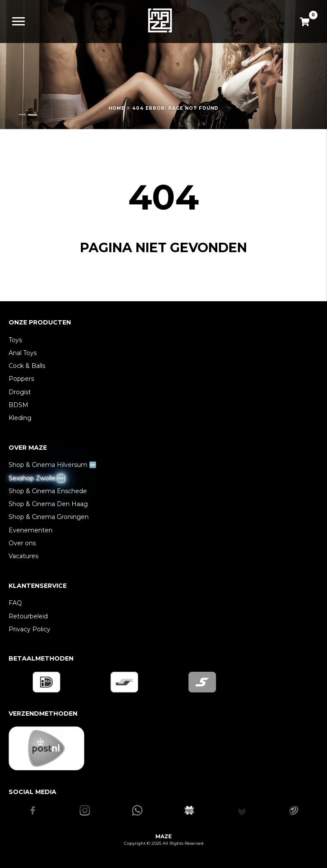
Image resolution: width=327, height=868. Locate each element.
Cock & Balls (27, 366)
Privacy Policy (29, 629)
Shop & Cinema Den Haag (48, 504)
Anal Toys (23, 353)
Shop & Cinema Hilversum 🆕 (52, 465)
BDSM (19, 405)
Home (117, 108)
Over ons (22, 543)
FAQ (15, 603)
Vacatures (23, 556)
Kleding (20, 418)
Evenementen (31, 530)
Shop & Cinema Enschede (48, 491)
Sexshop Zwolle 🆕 (37, 478)
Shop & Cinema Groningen (49, 517)
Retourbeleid (28, 616)
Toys (15, 340)
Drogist (20, 392)
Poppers (21, 379)
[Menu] (19, 22)
